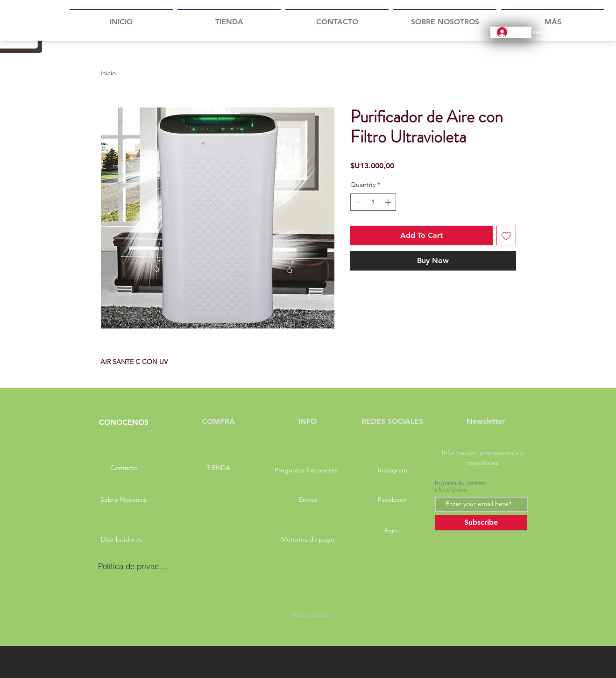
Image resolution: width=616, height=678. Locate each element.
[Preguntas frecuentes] (306, 471)
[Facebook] (392, 500)
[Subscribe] (481, 523)
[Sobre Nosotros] (124, 500)
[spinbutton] (373, 202)
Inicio (108, 73)
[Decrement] (358, 202)
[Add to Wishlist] (506, 236)
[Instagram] (393, 471)
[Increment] (389, 202)
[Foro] (391, 531)
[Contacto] (124, 468)
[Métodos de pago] (308, 540)
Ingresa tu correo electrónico (460, 486)
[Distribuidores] (122, 540)
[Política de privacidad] (133, 566)
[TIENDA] (219, 468)
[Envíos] (308, 500)
